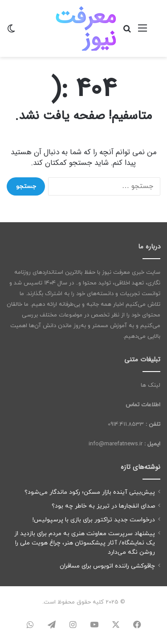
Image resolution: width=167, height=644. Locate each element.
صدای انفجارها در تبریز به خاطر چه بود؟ (103, 506)
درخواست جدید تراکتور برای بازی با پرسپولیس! (94, 520)
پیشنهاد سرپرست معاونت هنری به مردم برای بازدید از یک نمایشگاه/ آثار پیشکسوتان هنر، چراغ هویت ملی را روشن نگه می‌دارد (85, 543)
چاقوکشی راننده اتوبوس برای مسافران (107, 566)
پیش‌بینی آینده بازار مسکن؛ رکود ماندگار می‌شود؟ (90, 492)
